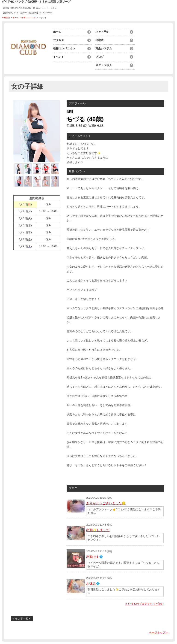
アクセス (59, 40)
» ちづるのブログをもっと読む (145, 604)
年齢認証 (6, 18)
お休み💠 (93, 584)
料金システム (104, 48)
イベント (59, 57)
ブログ (100, 57)
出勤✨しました (98, 530)
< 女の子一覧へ (22, 619)
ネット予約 (102, 32)
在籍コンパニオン (29, 18)
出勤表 (100, 40)
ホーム (16, 18)
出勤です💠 (95, 557)
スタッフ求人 (104, 65)
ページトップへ (159, 632)
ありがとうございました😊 (106, 503)
